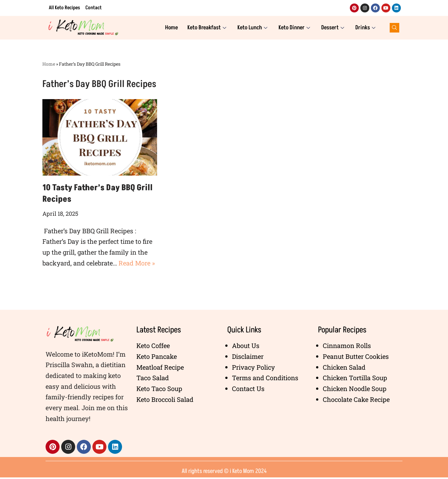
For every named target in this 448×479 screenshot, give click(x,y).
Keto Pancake (157, 358)
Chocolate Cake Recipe (356, 401)
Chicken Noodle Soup (355, 390)
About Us (246, 347)
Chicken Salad (344, 368)
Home (171, 28)
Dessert (333, 28)
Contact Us (248, 390)
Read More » (137, 264)
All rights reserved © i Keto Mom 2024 (224, 473)
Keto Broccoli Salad (165, 401)
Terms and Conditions (265, 379)
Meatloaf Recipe (160, 368)
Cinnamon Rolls (347, 347)
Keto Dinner (295, 28)
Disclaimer (248, 358)
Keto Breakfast (208, 28)
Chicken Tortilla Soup (355, 379)
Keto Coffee (153, 347)
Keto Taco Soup (159, 390)
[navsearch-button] (394, 28)
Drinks (366, 28)
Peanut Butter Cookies (356, 358)
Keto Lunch (253, 28)
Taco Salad (153, 379)
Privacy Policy (253, 368)
